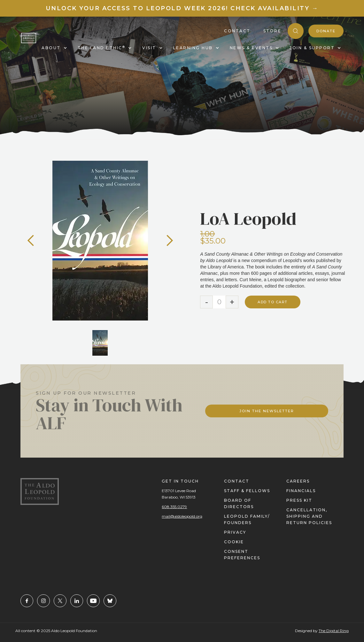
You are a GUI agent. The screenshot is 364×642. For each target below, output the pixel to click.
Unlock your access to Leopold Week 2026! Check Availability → (182, 8)
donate (326, 31)
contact (237, 481)
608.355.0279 (174, 507)
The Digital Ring (334, 631)
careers (298, 481)
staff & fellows (247, 491)
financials (301, 491)
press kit (299, 500)
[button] (31, 241)
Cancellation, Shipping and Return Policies (309, 516)
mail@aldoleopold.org (182, 516)
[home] (29, 38)
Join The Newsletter (267, 411)
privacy (235, 532)
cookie (234, 542)
